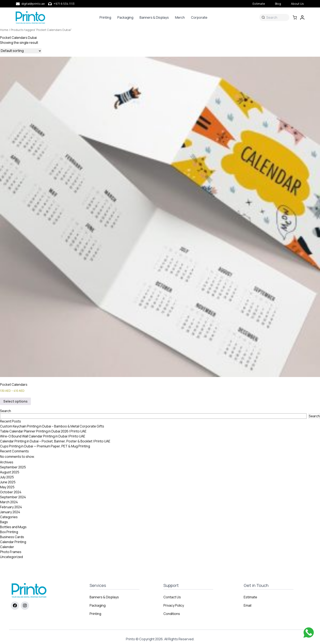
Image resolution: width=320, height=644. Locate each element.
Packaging (125, 17)
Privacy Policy (174, 605)
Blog (278, 4)
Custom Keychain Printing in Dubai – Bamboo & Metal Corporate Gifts (52, 426)
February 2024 (11, 507)
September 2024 (13, 497)
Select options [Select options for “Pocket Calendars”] (15, 401)
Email (248, 605)
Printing (105, 17)
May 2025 (7, 487)
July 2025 (7, 477)
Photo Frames (11, 552)
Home (4, 30)
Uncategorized (11, 557)
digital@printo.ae (33, 4)
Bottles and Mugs (13, 527)
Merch (180, 17)
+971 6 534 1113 (64, 4)
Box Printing (9, 532)
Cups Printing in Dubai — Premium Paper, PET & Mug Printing (45, 446)
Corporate (199, 17)
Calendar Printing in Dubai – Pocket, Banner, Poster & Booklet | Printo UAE (55, 441)
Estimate (259, 4)
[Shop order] (21, 51)
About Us (297, 4)
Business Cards (12, 537)
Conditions (172, 614)
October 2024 (11, 492)
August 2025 (10, 472)
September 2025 (13, 467)
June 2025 (8, 482)
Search (5, 411)
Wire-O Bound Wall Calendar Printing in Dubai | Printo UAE (43, 436)
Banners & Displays (154, 17)
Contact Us (172, 597)
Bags (4, 522)
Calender (7, 547)
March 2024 (9, 502)
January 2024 (10, 512)
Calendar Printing (13, 542)
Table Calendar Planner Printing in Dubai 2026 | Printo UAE (43, 431)
